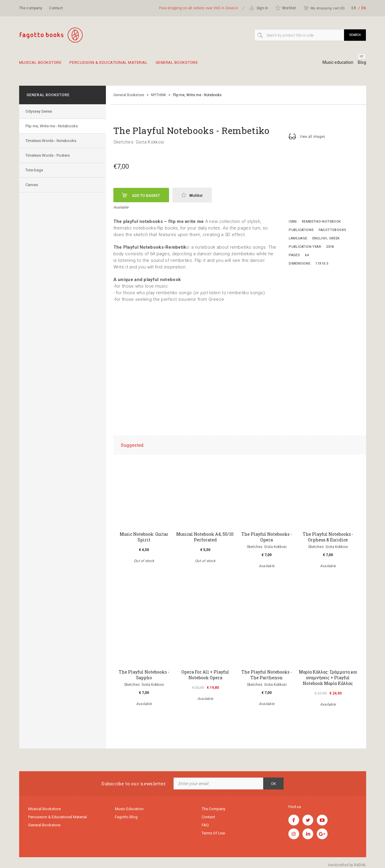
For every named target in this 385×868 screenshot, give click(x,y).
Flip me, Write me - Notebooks (53, 126)
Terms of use (213, 835)
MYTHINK (159, 95)
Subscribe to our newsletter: (134, 784)
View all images (307, 136)
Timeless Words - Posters (49, 155)
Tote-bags (35, 170)
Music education (336, 62)
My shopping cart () (324, 8)
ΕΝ (364, 8)
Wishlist (286, 8)
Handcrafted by (347, 865)
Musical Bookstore (43, 65)
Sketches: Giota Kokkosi (139, 142)
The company (31, 8)
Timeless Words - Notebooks (52, 141)
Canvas (33, 185)
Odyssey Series (40, 111)
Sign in (259, 8)
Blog (362, 62)
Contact (56, 8)
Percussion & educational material (120, 65)
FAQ (205, 827)
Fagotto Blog (126, 818)
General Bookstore (197, 65)
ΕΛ (354, 8)
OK (273, 784)
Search (355, 35)
